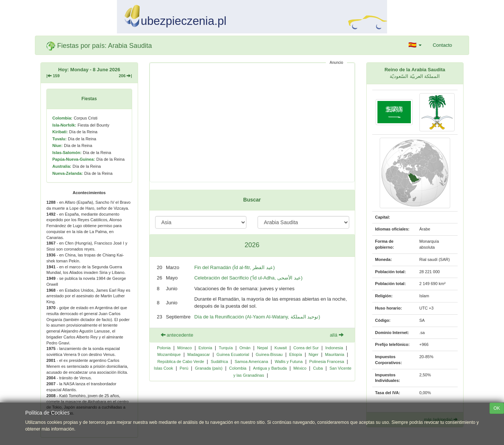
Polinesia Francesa (327, 361)
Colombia (238, 368)
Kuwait (281, 348)
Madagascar (199, 354)
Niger (314, 354)
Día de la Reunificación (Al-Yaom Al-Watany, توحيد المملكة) (257, 317)
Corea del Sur (306, 348)
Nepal (263, 348)
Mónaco (185, 348)
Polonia (164, 348)
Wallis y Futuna (289, 361)
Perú (184, 368)
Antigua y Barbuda (270, 368)
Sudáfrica (220, 361)
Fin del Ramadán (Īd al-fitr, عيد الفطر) (234, 267)
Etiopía (295, 354)
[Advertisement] (252, 122)
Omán (245, 348)
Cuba (318, 368)
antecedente (177, 335)
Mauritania (335, 354)
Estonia (205, 348)
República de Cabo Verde (181, 361)
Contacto (442, 45)
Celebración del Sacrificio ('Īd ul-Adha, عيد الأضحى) (248, 278)
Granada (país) (209, 368)
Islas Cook (164, 368)
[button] (415, 45)
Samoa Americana (251, 361)
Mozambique (169, 354)
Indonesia (334, 348)
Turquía (226, 348)
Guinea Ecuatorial (233, 354)
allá (337, 335)
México (300, 368)
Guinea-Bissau (269, 354)
